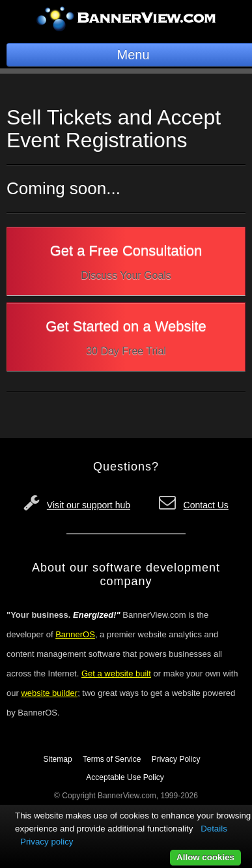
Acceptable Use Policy (125, 777)
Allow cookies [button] (205, 857)
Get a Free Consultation (126, 264)
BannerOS (75, 634)
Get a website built (116, 673)
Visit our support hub (89, 505)
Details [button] (214, 829)
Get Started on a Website (126, 340)
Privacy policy (47, 842)
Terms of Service (112, 759)
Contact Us (206, 505)
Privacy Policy (176, 759)
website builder (49, 693)
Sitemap (58, 759)
